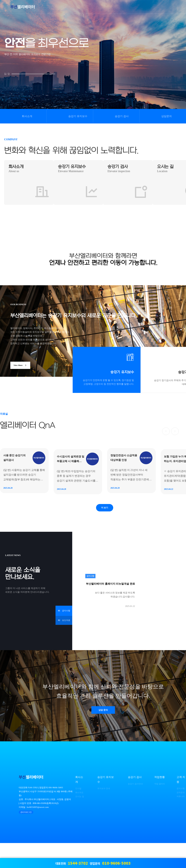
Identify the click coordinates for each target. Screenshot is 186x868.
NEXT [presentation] (172, 62)
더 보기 (105, 530)
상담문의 (167, 116)
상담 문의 (103, 734)
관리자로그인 (26, 837)
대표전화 (72, 863)
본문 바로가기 (0, 0)
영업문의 (110, 863)
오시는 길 (79, 821)
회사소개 (27, 116)
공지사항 (181, 813)
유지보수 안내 (103, 813)
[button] (164, 431)
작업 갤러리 (160, 809)
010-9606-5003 (56, 812)
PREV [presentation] (14, 62)
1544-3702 (33, 812)
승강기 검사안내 (134, 809)
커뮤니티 (181, 821)
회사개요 (79, 817)
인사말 (78, 813)
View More (22, 366)
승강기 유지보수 (78, 116)
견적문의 (181, 817)
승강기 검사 (122, 116)
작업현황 (159, 802)
